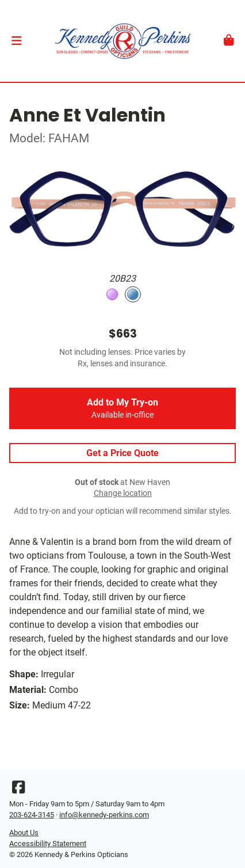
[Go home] (122, 41)
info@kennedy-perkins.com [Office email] (104, 815)
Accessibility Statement (48, 844)
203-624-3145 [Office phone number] (32, 815)
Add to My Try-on (122, 408)
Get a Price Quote (122, 453)
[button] (16, 41)
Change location (123, 493)
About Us (24, 833)
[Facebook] (18, 790)
